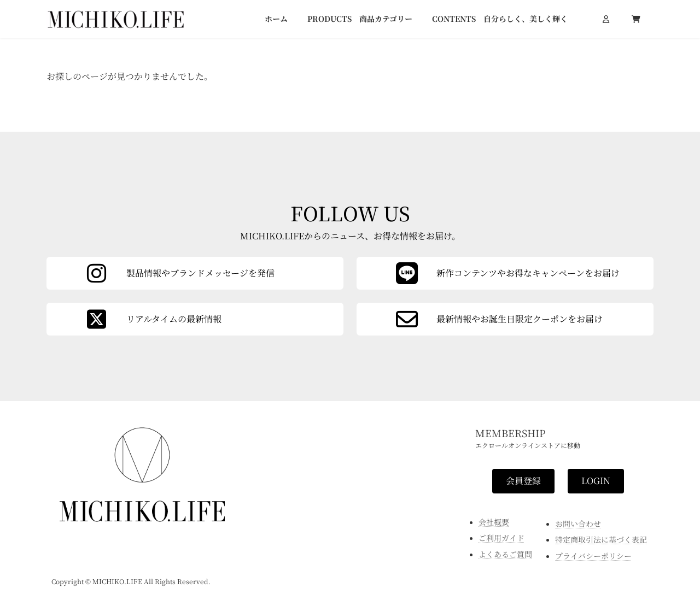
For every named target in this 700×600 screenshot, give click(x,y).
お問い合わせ (578, 523)
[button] (523, 481)
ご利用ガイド (501, 538)
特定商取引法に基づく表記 (601, 539)
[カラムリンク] (505, 319)
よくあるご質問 (505, 554)
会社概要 (494, 521)
